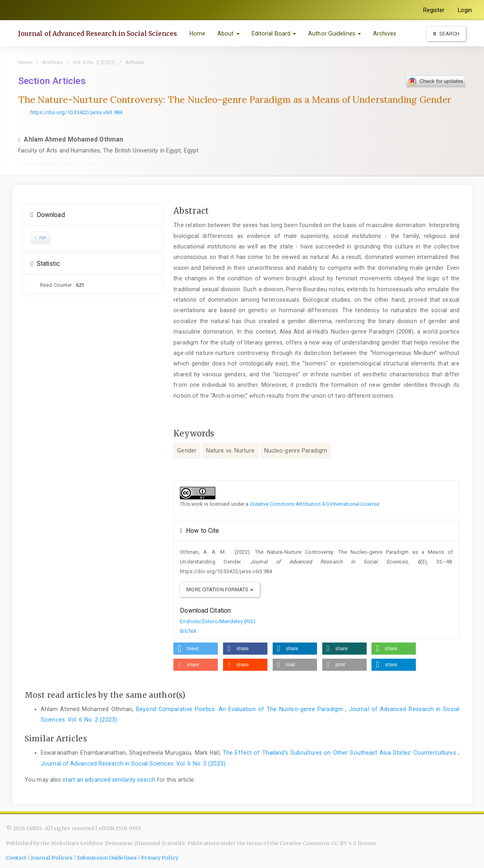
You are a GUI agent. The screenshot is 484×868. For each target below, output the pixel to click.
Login (465, 10)
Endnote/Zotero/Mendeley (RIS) (218, 621)
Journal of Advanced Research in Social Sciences (98, 33)
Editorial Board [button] (274, 33)
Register (434, 10)
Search (446, 34)
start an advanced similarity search (109, 780)
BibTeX (188, 631)
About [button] (228, 33)
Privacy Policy (160, 858)
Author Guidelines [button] (335, 33)
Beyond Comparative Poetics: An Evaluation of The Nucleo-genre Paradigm (241, 709)
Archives (385, 33)
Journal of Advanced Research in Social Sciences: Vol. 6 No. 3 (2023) (133, 764)
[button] (196, 649)
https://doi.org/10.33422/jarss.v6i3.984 (76, 112)
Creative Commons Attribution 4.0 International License (314, 504)
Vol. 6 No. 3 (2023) (94, 62)
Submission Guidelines (107, 858)
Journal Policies (52, 858)
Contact (16, 858)
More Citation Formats (220, 589)
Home (197, 33)
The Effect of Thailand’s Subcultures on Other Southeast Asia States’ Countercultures (340, 753)
